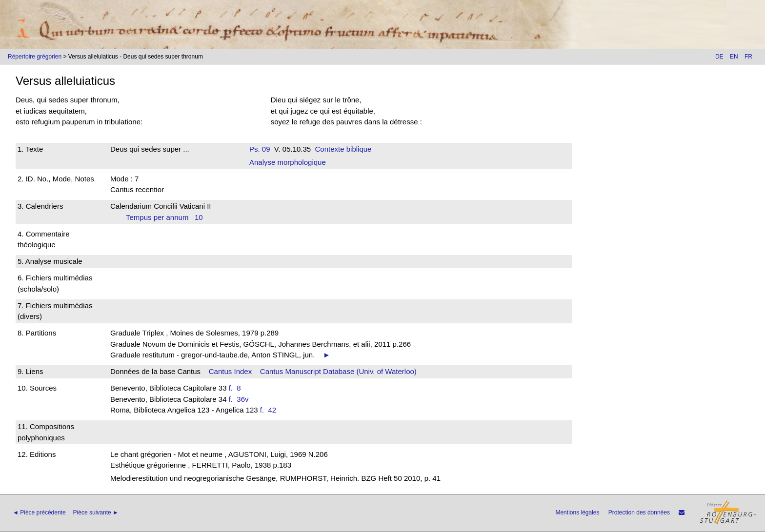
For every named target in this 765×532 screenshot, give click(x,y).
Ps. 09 (260, 149)
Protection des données (639, 512)
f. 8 (237, 388)
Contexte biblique (343, 149)
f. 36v (241, 399)
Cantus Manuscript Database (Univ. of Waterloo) (338, 371)
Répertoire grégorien (35, 57)
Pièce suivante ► (96, 512)
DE (719, 57)
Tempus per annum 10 (164, 217)
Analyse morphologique (288, 162)
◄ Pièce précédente (39, 512)
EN (734, 57)
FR (748, 57)
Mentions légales (577, 512)
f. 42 (270, 410)
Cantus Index (230, 371)
